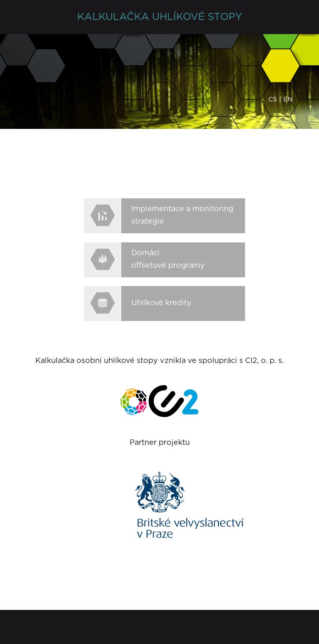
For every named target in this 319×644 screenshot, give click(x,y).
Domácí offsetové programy (168, 259)
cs (273, 100)
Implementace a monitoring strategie (182, 215)
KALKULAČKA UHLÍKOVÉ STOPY (160, 17)
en (288, 100)
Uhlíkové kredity (161, 303)
